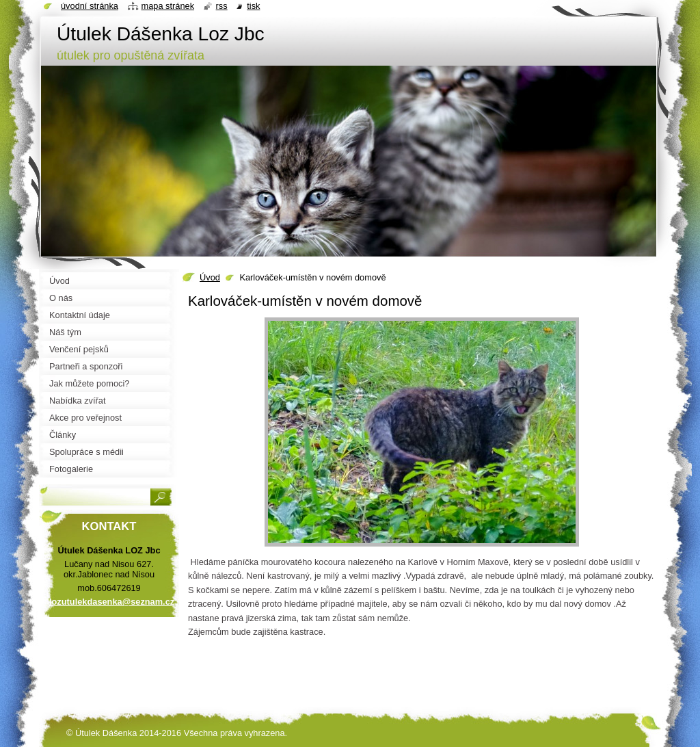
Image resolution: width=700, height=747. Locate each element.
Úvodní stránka (90, 6)
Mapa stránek (168, 6)
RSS (222, 6)
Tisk (253, 6)
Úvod (210, 277)
